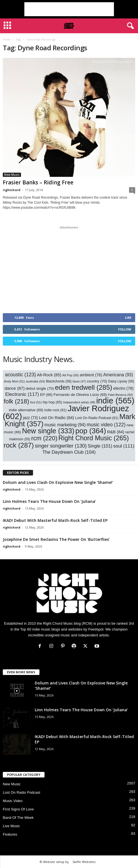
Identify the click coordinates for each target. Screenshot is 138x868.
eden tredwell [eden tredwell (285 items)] (84, 387)
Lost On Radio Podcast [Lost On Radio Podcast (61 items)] (97, 418)
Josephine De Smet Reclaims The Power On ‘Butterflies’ (56, 539)
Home (7, 39)
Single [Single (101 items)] (100, 446)
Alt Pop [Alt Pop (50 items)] (71, 375)
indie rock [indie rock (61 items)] (55, 410)
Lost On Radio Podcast (22, 792)
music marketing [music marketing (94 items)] (65, 425)
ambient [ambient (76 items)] (91, 375)
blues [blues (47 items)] (79, 381)
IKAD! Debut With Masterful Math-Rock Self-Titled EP (55, 520)
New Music (12, 175)
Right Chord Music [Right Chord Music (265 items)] (94, 438)
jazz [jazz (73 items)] (30, 418)
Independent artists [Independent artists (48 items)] (79, 402)
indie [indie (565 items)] (115, 401)
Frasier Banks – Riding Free (38, 182)
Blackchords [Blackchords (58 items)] (59, 381)
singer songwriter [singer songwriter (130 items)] (61, 446)
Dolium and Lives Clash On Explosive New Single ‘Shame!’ (58, 482)
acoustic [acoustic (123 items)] (21, 375)
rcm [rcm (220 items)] (44, 438)
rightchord (12, 190)
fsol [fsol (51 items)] (36, 402)
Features (10, 834)
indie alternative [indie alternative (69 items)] (26, 410)
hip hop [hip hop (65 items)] (52, 402)
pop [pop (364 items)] (91, 431)
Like (128, 318)
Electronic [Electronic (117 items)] (22, 394)
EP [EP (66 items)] (46, 395)
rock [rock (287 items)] (19, 445)
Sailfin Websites (84, 862)
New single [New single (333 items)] (48, 431)
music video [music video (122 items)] (106, 425)
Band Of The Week (18, 818)
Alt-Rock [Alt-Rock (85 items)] (49, 375)
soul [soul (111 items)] (124, 446)
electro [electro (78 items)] (123, 388)
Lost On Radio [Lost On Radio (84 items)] (57, 418)
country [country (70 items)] (97, 381)
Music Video (13, 801)
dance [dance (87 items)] (15, 388)
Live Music (11, 826)
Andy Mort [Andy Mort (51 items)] (14, 381)
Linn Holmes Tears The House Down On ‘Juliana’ (49, 501)
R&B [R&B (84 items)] (115, 432)
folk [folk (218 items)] (16, 401)
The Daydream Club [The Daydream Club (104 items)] (69, 452)
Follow (125, 329)
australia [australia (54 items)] (35, 381)
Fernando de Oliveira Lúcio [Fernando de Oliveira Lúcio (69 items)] (80, 395)
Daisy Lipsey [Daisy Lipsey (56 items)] (121, 381)
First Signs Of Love (18, 809)
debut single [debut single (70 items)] (40, 388)
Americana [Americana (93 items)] (118, 375)
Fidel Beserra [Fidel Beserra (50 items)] (120, 395)
